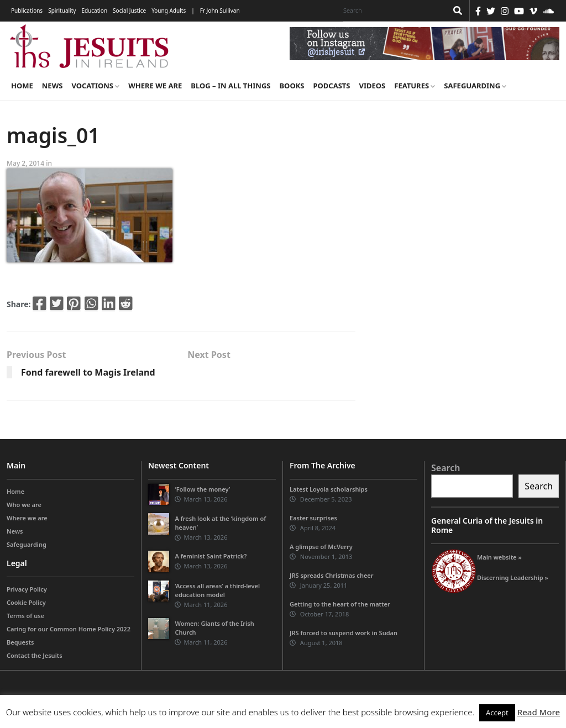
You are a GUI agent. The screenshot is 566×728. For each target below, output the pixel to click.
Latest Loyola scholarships (329, 489)
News (53, 86)
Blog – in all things (230, 86)
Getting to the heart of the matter (340, 604)
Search (446, 468)
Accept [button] (497, 713)
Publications (27, 10)
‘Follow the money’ (202, 489)
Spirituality (62, 10)
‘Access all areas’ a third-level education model (217, 590)
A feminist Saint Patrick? (211, 556)
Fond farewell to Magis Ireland (88, 372)
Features (415, 86)
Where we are (155, 86)
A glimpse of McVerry (321, 547)
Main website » (499, 557)
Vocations (95, 86)
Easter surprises (313, 518)
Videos (373, 86)
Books (292, 86)
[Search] (392, 10)
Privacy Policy (27, 589)
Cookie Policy (26, 602)
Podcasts (331, 86)
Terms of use (25, 616)
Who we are (24, 505)
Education (94, 10)
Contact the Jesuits (35, 655)
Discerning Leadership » (513, 577)
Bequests (20, 642)
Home (22, 86)
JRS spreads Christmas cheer (332, 575)
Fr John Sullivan (220, 10)
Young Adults (169, 10)
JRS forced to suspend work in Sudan (344, 633)
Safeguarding (475, 86)
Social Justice (129, 10)
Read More (539, 712)
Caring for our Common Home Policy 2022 (69, 629)
